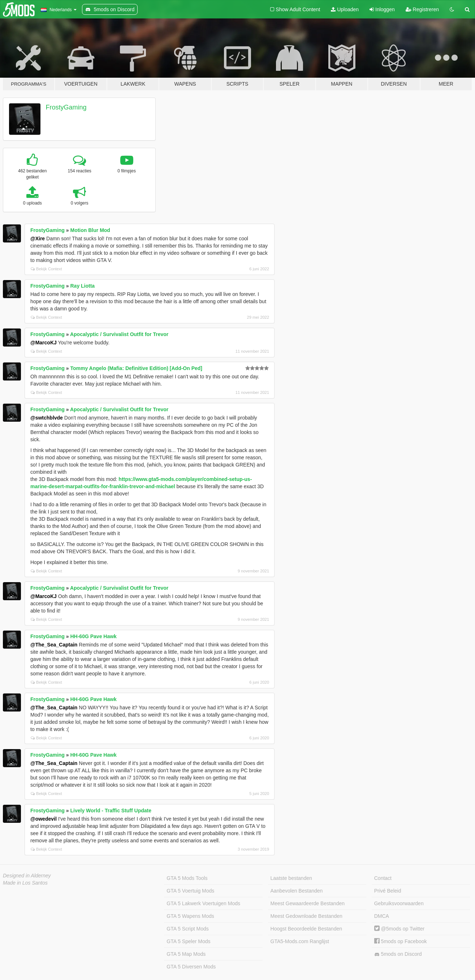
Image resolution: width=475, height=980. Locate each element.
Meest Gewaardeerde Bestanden (308, 903)
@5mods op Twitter (399, 929)
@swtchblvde (47, 418)
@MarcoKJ (44, 343)
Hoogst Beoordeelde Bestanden (306, 929)
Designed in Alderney (27, 876)
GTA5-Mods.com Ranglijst (300, 941)
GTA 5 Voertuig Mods (190, 891)
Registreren (422, 9)
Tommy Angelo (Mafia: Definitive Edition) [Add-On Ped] (136, 368)
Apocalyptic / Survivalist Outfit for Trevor (119, 334)
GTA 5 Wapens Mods (190, 916)
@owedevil (44, 819)
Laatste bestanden (291, 878)
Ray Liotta (82, 286)
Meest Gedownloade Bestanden (306, 916)
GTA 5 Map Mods (186, 954)
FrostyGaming (66, 107)
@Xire (38, 238)
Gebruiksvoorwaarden (399, 903)
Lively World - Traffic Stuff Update (111, 811)
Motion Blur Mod (90, 230)
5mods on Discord (398, 954)
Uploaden (345, 9)
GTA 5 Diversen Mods (191, 967)
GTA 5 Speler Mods (188, 941)
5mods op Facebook (401, 941)
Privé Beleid (388, 891)
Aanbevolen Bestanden (297, 891)
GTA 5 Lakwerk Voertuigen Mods (203, 903)
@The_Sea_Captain (54, 645)
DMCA (382, 916)
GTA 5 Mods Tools (187, 878)
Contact (383, 878)
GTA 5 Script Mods (187, 929)
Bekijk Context (46, 269)
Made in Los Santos (25, 883)
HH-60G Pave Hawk (93, 636)
